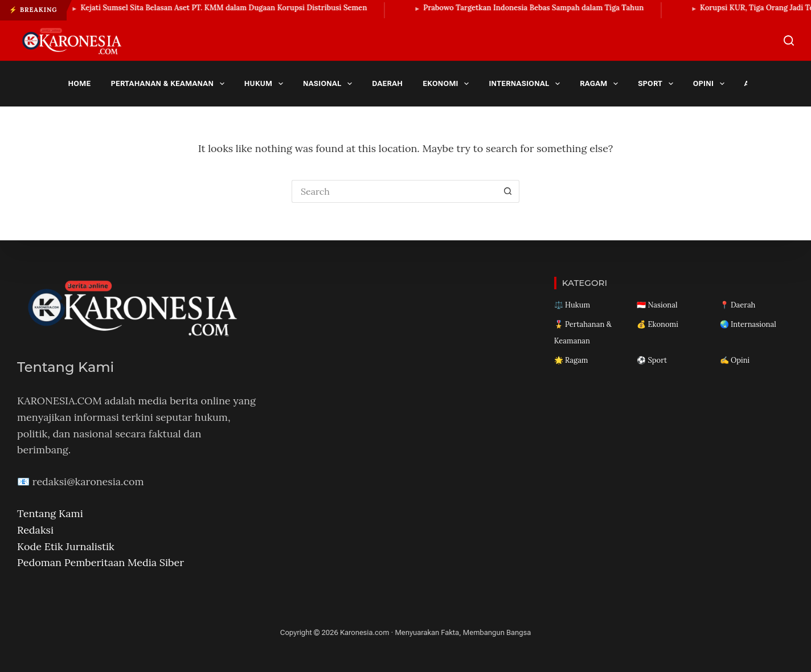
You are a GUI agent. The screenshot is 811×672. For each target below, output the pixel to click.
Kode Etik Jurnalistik (66, 546)
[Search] (789, 40)
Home (80, 83)
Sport (658, 84)
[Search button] (508, 191)
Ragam (601, 84)
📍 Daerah (738, 305)
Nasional (330, 84)
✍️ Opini (735, 360)
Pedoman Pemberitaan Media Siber (101, 562)
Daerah (387, 83)
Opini (711, 84)
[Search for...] (394, 191)
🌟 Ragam (571, 360)
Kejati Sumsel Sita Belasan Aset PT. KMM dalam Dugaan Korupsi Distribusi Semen (230, 8)
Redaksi (35, 530)
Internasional (526, 84)
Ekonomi (448, 84)
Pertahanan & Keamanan (169, 84)
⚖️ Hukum (572, 305)
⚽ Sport (652, 360)
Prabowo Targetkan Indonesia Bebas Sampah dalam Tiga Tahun (539, 8)
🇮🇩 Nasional (657, 305)
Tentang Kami (50, 513)
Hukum (266, 84)
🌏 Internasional (748, 324)
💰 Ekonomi (658, 324)
